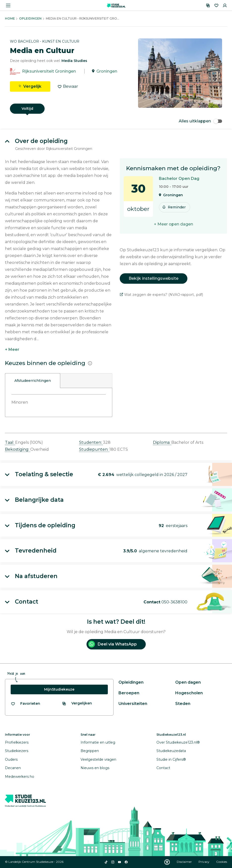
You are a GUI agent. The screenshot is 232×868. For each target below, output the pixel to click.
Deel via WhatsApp (113, 644)
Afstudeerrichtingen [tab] (33, 381)
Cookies (222, 862)
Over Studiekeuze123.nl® (178, 742)
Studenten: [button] (91, 442)
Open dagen (188, 682)
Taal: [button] (10, 442)
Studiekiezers (17, 751)
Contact (163, 768)
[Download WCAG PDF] (167, 862)
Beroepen (129, 693)
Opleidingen (30, 18)
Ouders (11, 759)
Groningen (107, 71)
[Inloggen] (225, 5)
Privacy (204, 862)
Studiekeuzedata (171, 751)
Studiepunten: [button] (94, 449)
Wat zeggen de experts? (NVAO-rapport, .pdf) (161, 295)
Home (10, 18)
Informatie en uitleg (98, 742)
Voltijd (27, 109)
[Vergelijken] (208, 5)
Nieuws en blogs (95, 768)
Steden (183, 704)
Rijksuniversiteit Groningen (49, 71)
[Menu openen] (8, 5)
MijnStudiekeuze (59, 689)
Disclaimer (185, 862)
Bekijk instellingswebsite (154, 278)
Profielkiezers (17, 742)
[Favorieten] (216, 5)
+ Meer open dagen (174, 224)
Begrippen (90, 751)
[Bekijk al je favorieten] (25, 704)
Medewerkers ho (20, 777)
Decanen (13, 768)
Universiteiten (133, 704)
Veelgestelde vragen (98, 759)
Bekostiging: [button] (18, 449)
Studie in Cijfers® (171, 759)
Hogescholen (189, 693)
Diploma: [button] (162, 442)
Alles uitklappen (200, 121)
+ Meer (12, 350)
